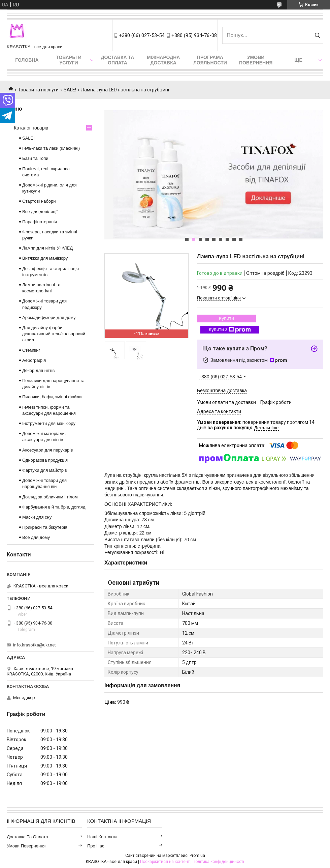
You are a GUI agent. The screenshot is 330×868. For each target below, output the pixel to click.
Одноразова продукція (45, 460)
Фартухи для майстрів (45, 470)
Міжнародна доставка (163, 60)
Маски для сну (37, 517)
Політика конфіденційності (218, 862)
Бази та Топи (35, 158)
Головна (27, 60)
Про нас (96, 846)
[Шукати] (317, 35)
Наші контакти (102, 837)
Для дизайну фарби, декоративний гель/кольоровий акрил (54, 334)
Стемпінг (31, 350)
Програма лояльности (210, 60)
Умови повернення (256, 60)
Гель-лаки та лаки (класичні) (51, 148)
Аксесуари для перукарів (47, 450)
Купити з (230, 330)
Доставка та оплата (118, 60)
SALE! (70, 90)
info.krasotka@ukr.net (35, 645)
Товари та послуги (38, 90)
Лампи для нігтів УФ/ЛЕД (47, 248)
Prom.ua (197, 856)
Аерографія (34, 360)
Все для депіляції (40, 212)
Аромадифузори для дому (49, 317)
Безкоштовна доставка (222, 390)
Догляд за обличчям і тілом (50, 497)
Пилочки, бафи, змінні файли (52, 397)
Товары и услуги (69, 60)
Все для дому (36, 537)
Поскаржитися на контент (165, 862)
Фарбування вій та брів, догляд (54, 507)
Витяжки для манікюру (45, 258)
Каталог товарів (31, 128)
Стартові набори (39, 201)
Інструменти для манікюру (49, 423)
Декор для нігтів (38, 370)
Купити (226, 318)
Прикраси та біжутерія (45, 527)
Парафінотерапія (40, 222)
